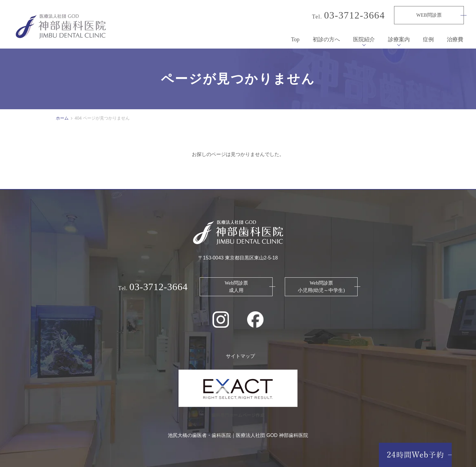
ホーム (62, 115)
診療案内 (399, 36)
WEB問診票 (429, 15)
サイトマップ (240, 353)
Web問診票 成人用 (236, 284)
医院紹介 (364, 36)
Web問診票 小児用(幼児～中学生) (321, 284)
